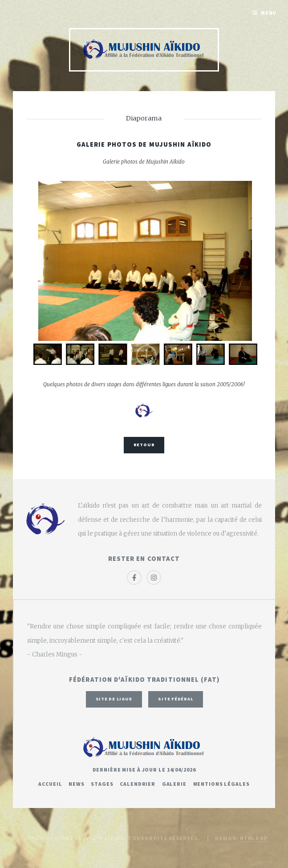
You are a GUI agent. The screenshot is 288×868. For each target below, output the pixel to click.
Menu (269, 13)
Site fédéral (176, 699)
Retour (144, 445)
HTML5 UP (254, 838)
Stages (102, 784)
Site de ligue (114, 699)
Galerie (174, 784)
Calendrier (138, 784)
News (77, 784)
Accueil (50, 784)
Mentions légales (221, 784)
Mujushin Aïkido (99, 838)
